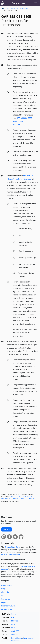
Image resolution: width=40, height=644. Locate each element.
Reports (4, 602)
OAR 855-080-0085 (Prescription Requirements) (22, 121)
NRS (13, 624)
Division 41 (24, 9)
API (3, 596)
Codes (14, 614)
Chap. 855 (15, 9)
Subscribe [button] (7, 529)
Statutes (15, 621)
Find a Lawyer (7, 585)
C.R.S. (14, 617)
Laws (13, 628)
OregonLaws (18, 3)
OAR (7, 9)
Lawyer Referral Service (11, 555)
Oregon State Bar (12, 547)
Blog (3, 589)
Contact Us (6, 599)
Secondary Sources (9, 606)
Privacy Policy (7, 609)
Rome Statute (17, 638)
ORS (17, 631)
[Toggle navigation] (36, 3)
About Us (5, 592)
